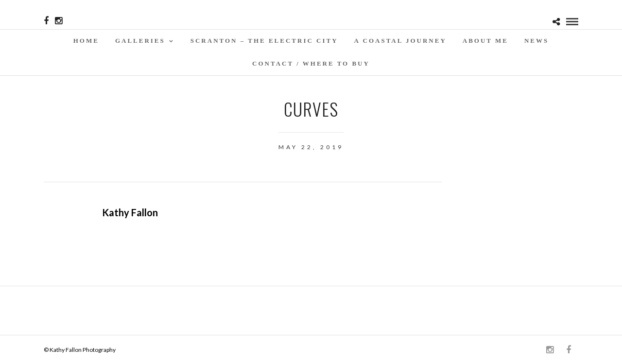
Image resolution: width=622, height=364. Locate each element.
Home (86, 41)
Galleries (140, 41)
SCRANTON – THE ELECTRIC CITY (264, 41)
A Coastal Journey (400, 41)
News (536, 41)
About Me (485, 41)
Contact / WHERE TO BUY (311, 63)
